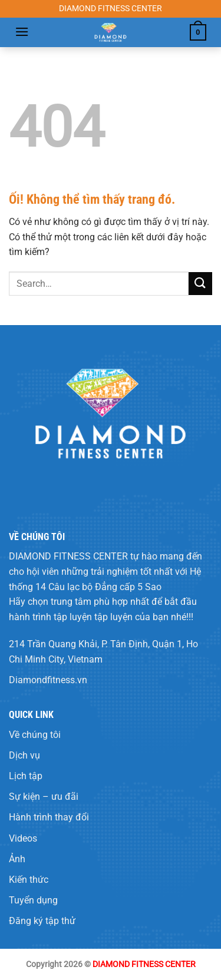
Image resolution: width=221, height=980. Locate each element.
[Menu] (22, 32)
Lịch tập (26, 776)
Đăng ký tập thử (42, 921)
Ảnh (17, 859)
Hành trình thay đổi (49, 817)
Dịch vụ (24, 755)
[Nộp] (200, 284)
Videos (23, 838)
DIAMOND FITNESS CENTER (68, 556)
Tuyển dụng (33, 900)
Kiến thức (29, 880)
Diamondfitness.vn (48, 680)
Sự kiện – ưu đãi (44, 797)
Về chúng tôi (35, 735)
